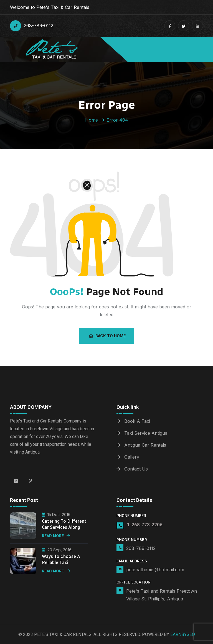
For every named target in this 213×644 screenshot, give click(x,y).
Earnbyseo (183, 634)
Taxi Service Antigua (146, 433)
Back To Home (107, 336)
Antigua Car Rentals (145, 445)
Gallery (132, 457)
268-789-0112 (32, 26)
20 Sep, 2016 (57, 550)
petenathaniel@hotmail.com (155, 570)
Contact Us (136, 469)
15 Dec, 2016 (56, 515)
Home (92, 120)
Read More (56, 536)
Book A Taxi (137, 421)
